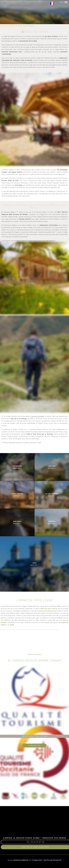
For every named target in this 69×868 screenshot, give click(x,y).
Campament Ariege (8, 26)
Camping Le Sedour (35, 654)
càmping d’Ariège (37, 416)
